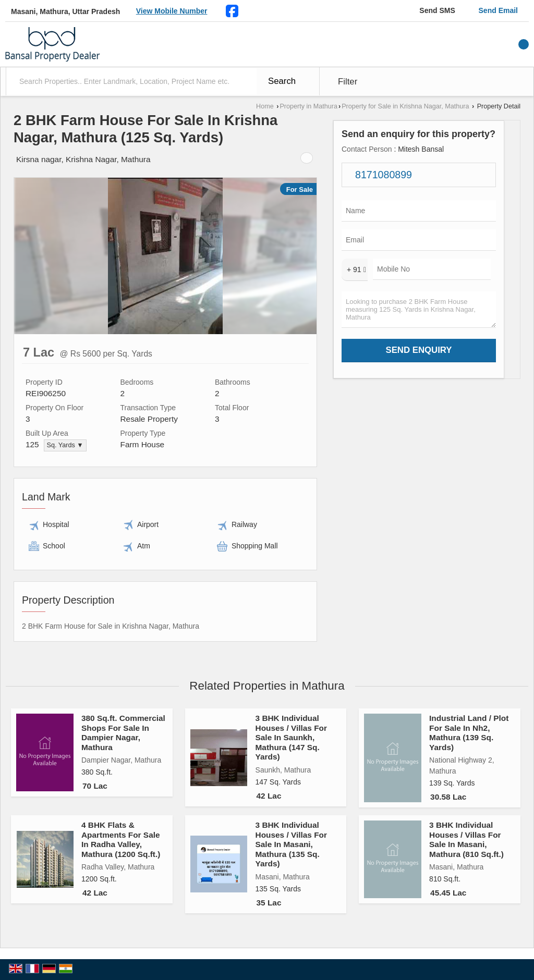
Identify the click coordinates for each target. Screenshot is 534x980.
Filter (348, 82)
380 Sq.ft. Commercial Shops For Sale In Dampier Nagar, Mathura (123, 732)
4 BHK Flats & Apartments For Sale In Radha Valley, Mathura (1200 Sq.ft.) (121, 839)
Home (265, 106)
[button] (172, 11)
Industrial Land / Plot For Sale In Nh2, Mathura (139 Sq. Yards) (469, 732)
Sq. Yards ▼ (65, 445)
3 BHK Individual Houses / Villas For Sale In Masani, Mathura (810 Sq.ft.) (466, 839)
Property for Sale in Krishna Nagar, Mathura (405, 106)
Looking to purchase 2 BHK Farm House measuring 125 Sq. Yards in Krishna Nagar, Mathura (419, 310)
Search (282, 81)
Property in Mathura (308, 106)
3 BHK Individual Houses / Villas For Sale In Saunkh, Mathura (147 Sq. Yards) (291, 737)
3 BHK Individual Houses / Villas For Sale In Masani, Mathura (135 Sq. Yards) (291, 844)
